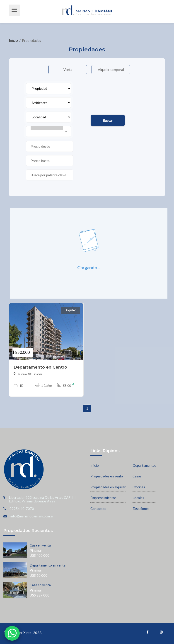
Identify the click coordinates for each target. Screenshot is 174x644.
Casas (137, 476)
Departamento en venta (48, 565)
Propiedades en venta (107, 476)
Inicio (14, 40)
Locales (138, 498)
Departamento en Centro (40, 367)
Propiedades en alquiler (108, 487)
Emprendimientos (103, 498)
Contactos (98, 509)
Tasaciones (141, 509)
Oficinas (139, 487)
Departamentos (144, 465)
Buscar (108, 120)
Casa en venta (40, 545)
